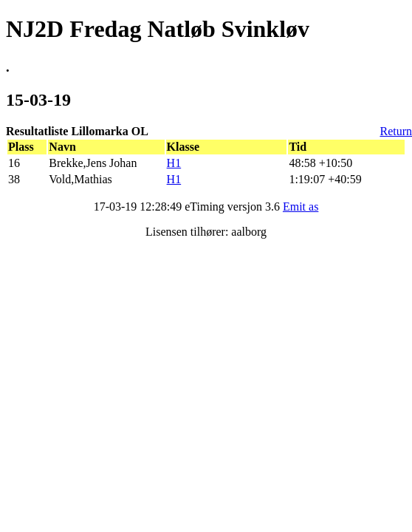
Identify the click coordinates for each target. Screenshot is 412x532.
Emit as (301, 207)
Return (396, 131)
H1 (174, 163)
